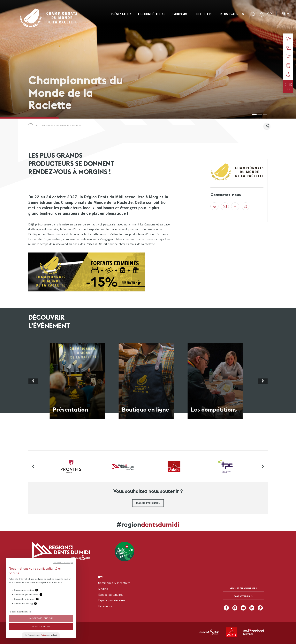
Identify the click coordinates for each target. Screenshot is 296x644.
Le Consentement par (41, 635)
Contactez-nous (243, 597)
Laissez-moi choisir (41, 618)
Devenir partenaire (148, 503)
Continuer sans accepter (63, 562)
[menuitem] (121, 18)
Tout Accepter (41, 626)
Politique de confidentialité (20, 612)
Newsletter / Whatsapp (243, 589)
